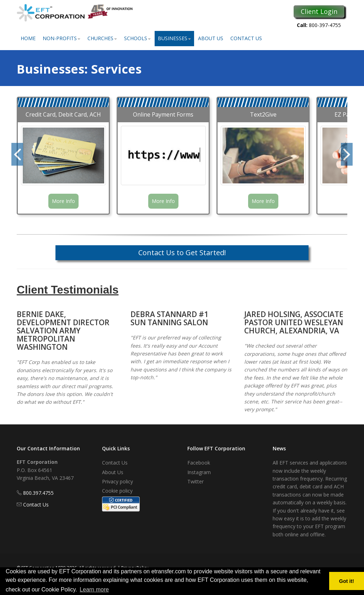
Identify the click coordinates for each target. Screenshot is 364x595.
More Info (63, 201)
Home (28, 38)
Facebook (199, 463)
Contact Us (246, 38)
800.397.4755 (38, 493)
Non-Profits (61, 38)
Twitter (196, 481)
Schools (137, 38)
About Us (211, 38)
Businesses (174, 38)
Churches (102, 38)
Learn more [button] (94, 589)
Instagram (199, 472)
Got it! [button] (347, 581)
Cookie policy (117, 491)
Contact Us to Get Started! (182, 253)
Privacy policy (117, 481)
